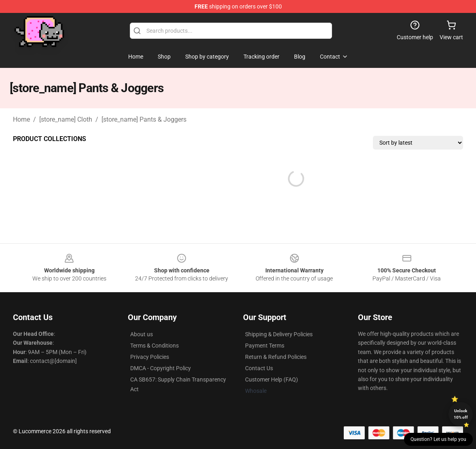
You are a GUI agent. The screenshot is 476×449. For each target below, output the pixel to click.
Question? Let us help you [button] (438, 439)
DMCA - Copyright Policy (161, 368)
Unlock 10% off (461, 414)
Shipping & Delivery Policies (279, 334)
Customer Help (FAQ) (272, 379)
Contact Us (259, 368)
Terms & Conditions (154, 346)
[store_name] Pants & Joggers (144, 119)
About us (142, 334)
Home (21, 119)
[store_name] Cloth (66, 119)
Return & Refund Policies (276, 357)
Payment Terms (265, 346)
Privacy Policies (150, 357)
